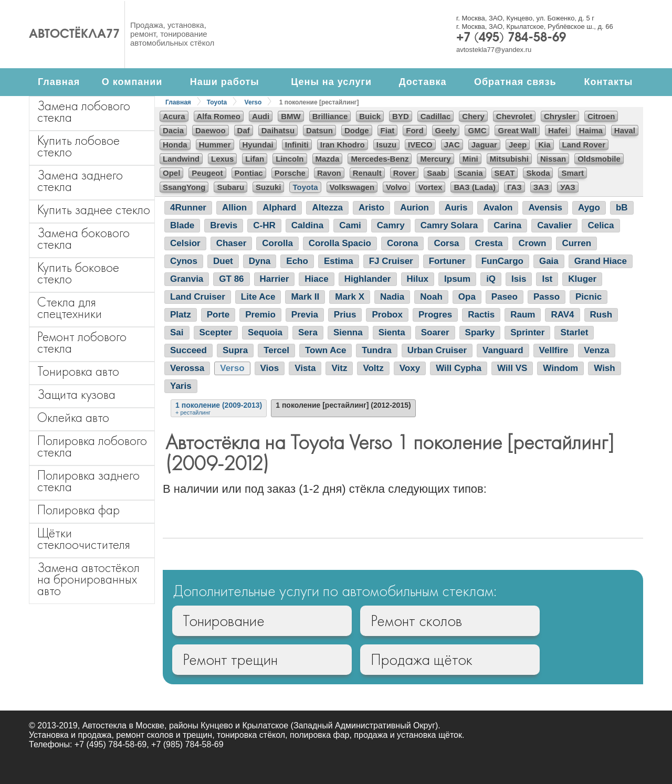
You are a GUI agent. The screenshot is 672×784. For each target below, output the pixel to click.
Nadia (392, 297)
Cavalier (554, 225)
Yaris (181, 386)
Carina (507, 225)
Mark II (305, 297)
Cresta (489, 243)
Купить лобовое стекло (78, 146)
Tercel (276, 350)
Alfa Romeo (219, 116)
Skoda (538, 173)
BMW (291, 116)
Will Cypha (459, 368)
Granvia (187, 279)
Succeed (188, 350)
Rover (405, 173)
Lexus (222, 159)
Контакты (608, 82)
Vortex (430, 187)
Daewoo (211, 130)
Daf (244, 130)
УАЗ (568, 187)
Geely (446, 130)
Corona (403, 243)
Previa (305, 315)
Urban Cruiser (437, 350)
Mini (470, 159)
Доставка (423, 82)
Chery (473, 116)
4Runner (188, 208)
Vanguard (503, 350)
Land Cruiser (198, 297)
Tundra (376, 350)
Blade (182, 225)
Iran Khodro (343, 145)
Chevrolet (514, 116)
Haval (625, 130)
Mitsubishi (509, 159)
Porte (218, 315)
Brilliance (330, 116)
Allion (234, 208)
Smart (573, 173)
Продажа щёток (422, 660)
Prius (345, 315)
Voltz (373, 368)
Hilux (418, 279)
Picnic (589, 297)
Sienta (392, 332)
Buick (370, 116)
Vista (305, 368)
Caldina (307, 225)
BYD (401, 116)
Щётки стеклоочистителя (84, 539)
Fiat (388, 130)
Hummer (215, 145)
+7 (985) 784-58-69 (187, 744)
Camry (391, 225)
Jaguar (484, 145)
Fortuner (447, 261)
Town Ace (325, 350)
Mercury (435, 159)
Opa (467, 297)
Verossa (187, 368)
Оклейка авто (73, 417)
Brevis (224, 225)
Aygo (589, 208)
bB (622, 208)
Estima (339, 261)
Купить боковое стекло (78, 273)
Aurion (414, 208)
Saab (436, 173)
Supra (235, 350)
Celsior (185, 243)
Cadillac (436, 116)
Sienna (348, 332)
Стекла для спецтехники (70, 308)
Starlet (574, 332)
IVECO (420, 145)
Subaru (230, 187)
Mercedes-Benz (380, 159)
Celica (601, 225)
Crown (532, 243)
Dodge (357, 130)
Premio (260, 315)
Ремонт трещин (230, 660)
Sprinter (527, 332)
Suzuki (268, 187)
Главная (59, 82)
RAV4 (562, 315)
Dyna (260, 261)
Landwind (181, 159)
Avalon (498, 208)
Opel (171, 173)
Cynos (184, 261)
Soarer (435, 332)
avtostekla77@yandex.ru (494, 50)
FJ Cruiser (391, 261)
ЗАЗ (541, 187)
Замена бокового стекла (83, 239)
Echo (297, 261)
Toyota (217, 102)
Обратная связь (515, 82)
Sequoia (265, 332)
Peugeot (207, 173)
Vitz (339, 368)
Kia (544, 145)
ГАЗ (514, 187)
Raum (523, 315)
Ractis (481, 315)
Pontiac (249, 173)
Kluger (582, 279)
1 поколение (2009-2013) (219, 408)
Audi (261, 116)
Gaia (549, 261)
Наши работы (225, 82)
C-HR (264, 225)
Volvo (396, 187)
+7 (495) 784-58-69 (511, 38)
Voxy (410, 368)
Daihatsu (278, 130)
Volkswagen (352, 187)
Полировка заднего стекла (88, 481)
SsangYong (184, 187)
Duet (223, 261)
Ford (414, 130)
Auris (456, 208)
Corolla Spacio (340, 243)
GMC (477, 130)
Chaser (232, 243)
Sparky (480, 332)
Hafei (558, 130)
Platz (181, 315)
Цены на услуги (331, 82)
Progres (435, 315)
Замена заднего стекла (80, 181)
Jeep (518, 145)
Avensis (545, 208)
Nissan (553, 159)
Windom (560, 368)
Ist (547, 279)
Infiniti (297, 145)
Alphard (279, 208)
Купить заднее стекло (94, 210)
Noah (431, 297)
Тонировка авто (78, 371)
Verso (253, 102)
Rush (601, 315)
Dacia (173, 130)
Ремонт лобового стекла (82, 342)
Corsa (446, 243)
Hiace (316, 279)
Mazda (328, 159)
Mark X (350, 297)
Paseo (505, 297)
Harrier (275, 279)
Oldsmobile (599, 159)
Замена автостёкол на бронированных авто (88, 579)
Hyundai (258, 145)
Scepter (216, 332)
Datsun (319, 130)
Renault (367, 173)
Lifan (255, 159)
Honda (175, 145)
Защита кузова (76, 394)
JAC (452, 145)
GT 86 (231, 279)
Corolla (277, 243)
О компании (132, 82)
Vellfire (554, 350)
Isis (519, 279)
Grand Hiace (601, 261)
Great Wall (517, 130)
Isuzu (386, 145)
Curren (576, 243)
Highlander (368, 279)
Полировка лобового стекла (92, 446)
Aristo (371, 208)
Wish (604, 368)
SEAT (505, 173)
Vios (270, 368)
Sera (308, 332)
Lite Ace (258, 297)
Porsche (290, 173)
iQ (491, 279)
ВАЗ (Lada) (474, 187)
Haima (591, 130)
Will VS (512, 368)
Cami (350, 225)
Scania (470, 173)
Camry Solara (449, 225)
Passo (547, 297)
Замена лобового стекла (84, 112)
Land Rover (584, 145)
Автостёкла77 (74, 35)
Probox (387, 315)
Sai (177, 332)
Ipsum (457, 279)
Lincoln (290, 159)
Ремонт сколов (416, 621)
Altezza (327, 208)
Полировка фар (78, 510)
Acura (174, 116)
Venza (596, 350)
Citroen (601, 116)
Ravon (329, 173)
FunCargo (502, 261)
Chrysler (560, 116)
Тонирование (224, 621)
